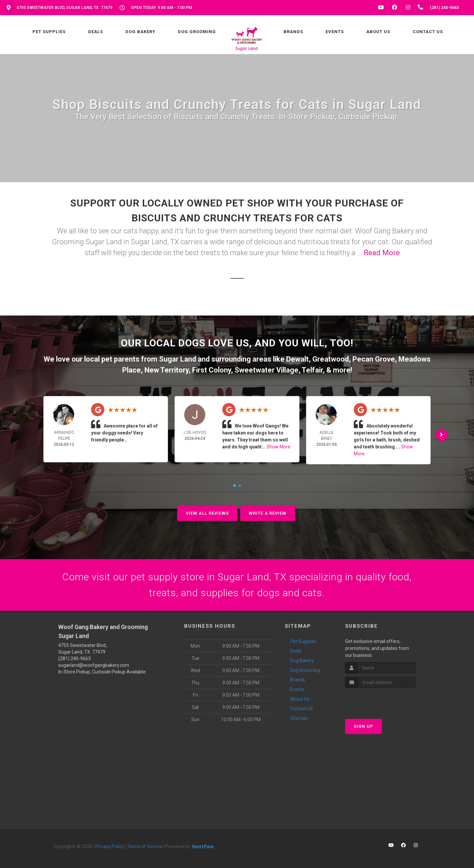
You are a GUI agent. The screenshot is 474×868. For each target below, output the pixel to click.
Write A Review (268, 513)
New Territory (166, 370)
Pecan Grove (374, 359)
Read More (382, 253)
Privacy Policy (110, 846)
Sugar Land (178, 359)
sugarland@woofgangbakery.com (94, 665)
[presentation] (380, 700)
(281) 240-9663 (75, 659)
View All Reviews (207, 513)
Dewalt (297, 359)
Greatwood (331, 359)
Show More (279, 447)
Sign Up (364, 726)
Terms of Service (145, 846)
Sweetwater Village (266, 370)
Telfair (312, 370)
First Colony (211, 370)
